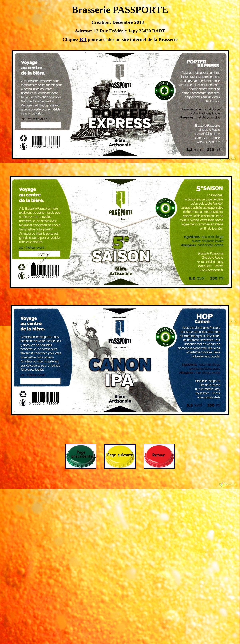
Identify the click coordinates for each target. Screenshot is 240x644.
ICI (83, 39)
